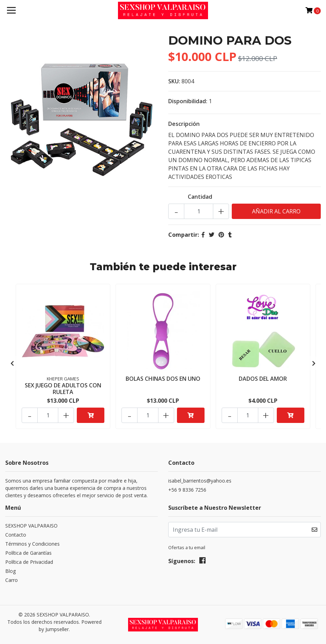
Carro (12, 580)
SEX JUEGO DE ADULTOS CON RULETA (63, 389)
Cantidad (200, 197)
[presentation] (12, 363)
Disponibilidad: (188, 101)
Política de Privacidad (29, 562)
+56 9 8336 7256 (187, 490)
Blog (10, 571)
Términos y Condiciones (32, 544)
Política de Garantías (28, 553)
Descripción (184, 124)
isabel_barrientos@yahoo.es (200, 481)
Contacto (16, 535)
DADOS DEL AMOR (263, 379)
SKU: (174, 81)
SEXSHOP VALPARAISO (31, 526)
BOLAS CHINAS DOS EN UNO (163, 379)
